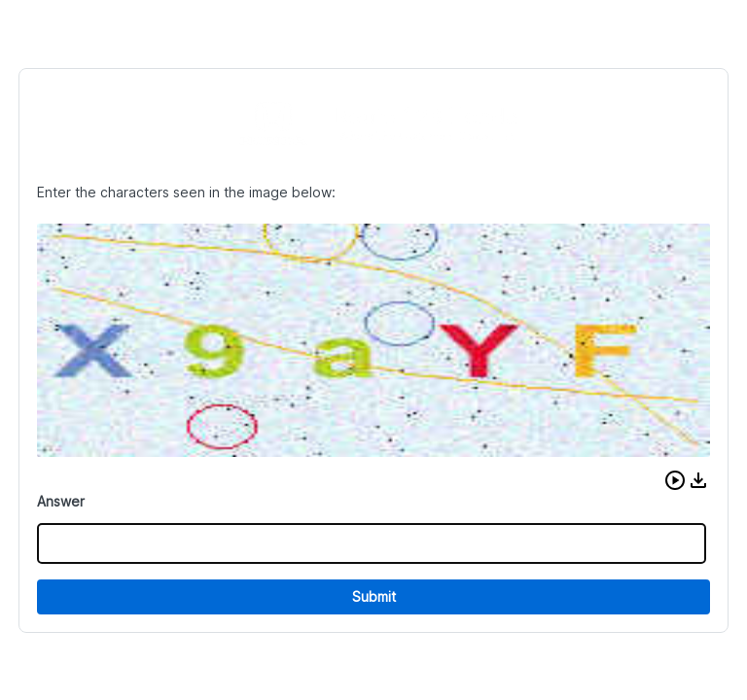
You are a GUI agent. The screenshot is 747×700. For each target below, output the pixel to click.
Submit (374, 596)
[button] (675, 480)
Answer (61, 501)
